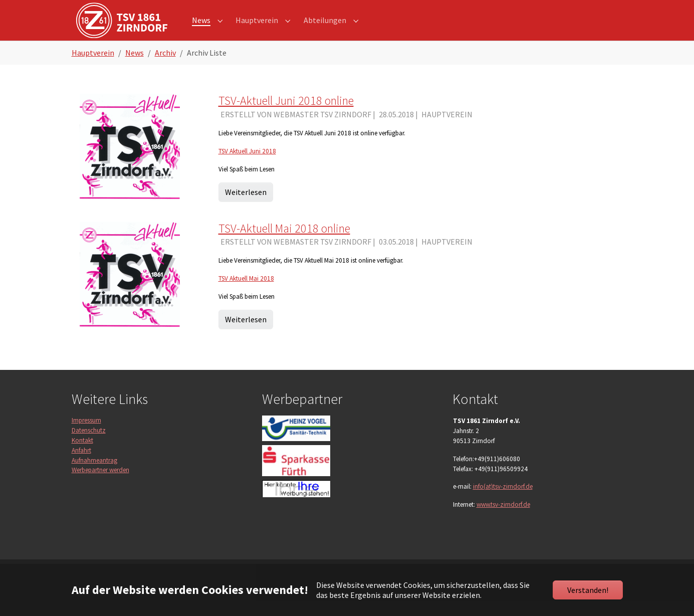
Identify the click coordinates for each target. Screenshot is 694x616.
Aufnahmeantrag (94, 474)
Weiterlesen (246, 206)
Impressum (86, 435)
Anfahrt (81, 464)
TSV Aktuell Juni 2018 (247, 166)
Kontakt (82, 455)
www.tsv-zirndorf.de (503, 519)
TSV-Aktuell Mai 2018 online (284, 242)
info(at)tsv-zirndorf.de (503, 501)
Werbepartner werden (100, 484)
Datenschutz (89, 445)
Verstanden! (588, 590)
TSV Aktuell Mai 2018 (246, 293)
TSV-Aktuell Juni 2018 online (286, 115)
